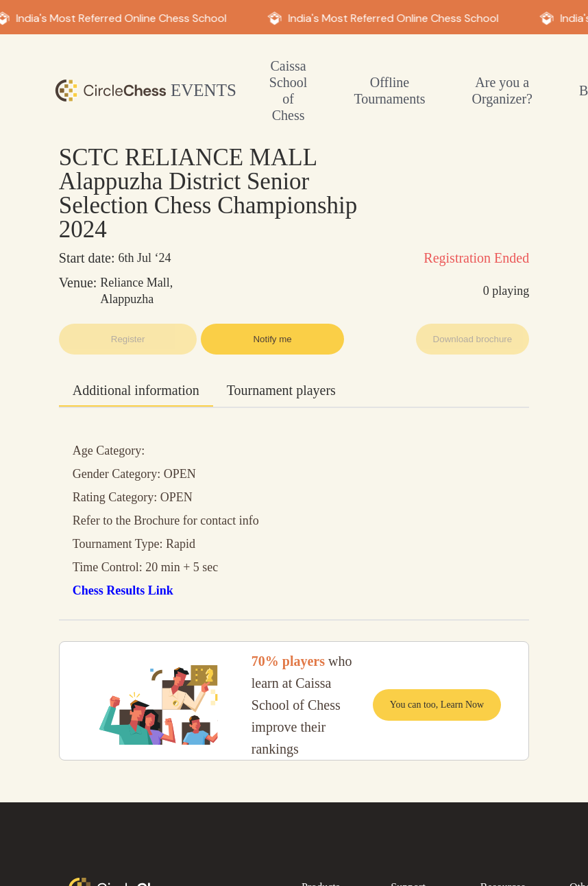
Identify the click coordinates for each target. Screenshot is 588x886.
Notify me (272, 339)
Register (128, 339)
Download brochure (473, 339)
